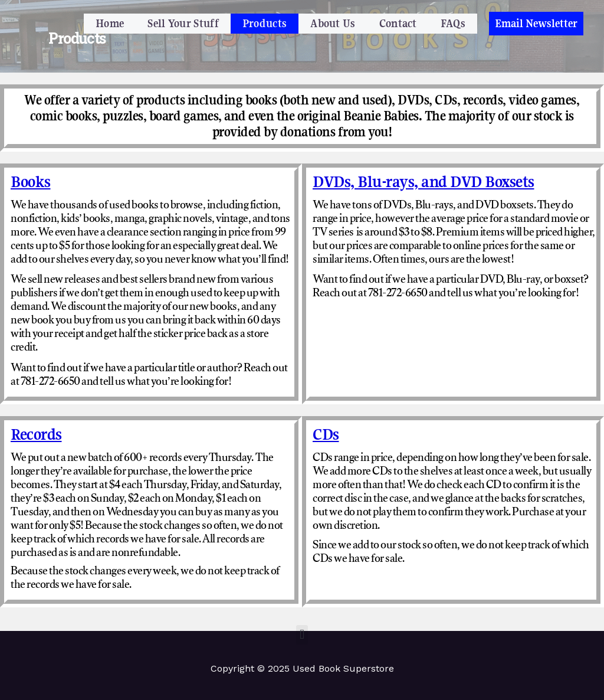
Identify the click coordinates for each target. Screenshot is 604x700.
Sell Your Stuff (183, 23)
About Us (333, 23)
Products (265, 23)
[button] (536, 24)
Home (110, 23)
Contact (398, 23)
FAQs (453, 23)
